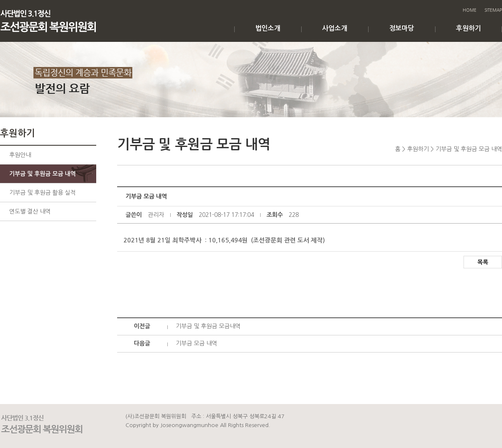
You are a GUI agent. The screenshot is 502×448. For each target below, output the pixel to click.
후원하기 (469, 28)
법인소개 (268, 28)
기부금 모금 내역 (196, 343)
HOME (470, 10)
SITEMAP (493, 10)
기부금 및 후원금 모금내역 (208, 326)
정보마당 (402, 28)
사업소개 (335, 28)
